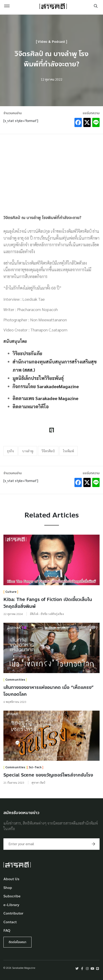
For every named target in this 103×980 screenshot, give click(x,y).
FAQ (7, 931)
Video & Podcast (51, 42)
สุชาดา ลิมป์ (38, 782)
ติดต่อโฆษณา (17, 942)
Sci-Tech (35, 767)
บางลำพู (28, 451)
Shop (8, 888)
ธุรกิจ (11, 451)
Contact (10, 922)
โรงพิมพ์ (69, 451)
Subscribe (12, 896)
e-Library (11, 905)
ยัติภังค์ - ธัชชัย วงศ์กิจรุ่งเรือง (47, 614)
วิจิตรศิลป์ (48, 451)
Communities (15, 680)
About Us (11, 879)
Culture (11, 592)
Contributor (13, 914)
